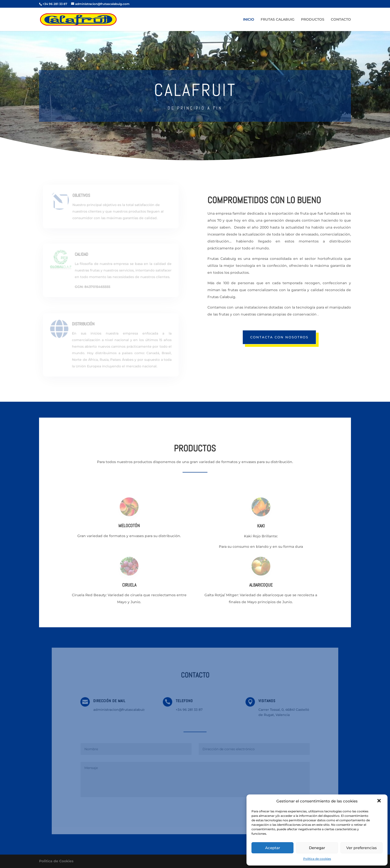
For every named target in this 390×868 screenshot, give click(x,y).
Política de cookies (317, 859)
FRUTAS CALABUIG (278, 20)
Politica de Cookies (56, 861)
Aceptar (273, 848)
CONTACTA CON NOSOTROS (279, 337)
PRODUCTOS (313, 20)
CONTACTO (341, 20)
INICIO (249, 20)
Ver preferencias (362, 848)
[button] (380, 801)
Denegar (317, 848)
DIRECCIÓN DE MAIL (113, 702)
